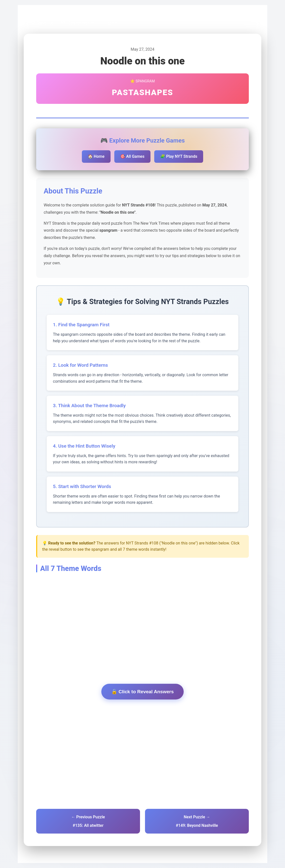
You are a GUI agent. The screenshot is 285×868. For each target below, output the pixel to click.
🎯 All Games (132, 156)
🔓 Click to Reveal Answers (142, 692)
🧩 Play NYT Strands (179, 156)
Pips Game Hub (41, 23)
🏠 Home (96, 156)
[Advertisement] (142, 620)
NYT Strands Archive (77, 23)
